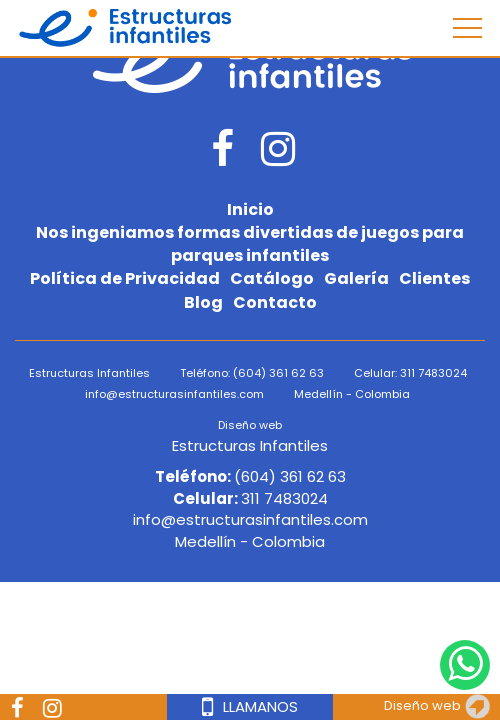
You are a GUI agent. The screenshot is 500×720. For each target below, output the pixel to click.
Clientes (434, 279)
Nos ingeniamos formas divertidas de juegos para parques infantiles (250, 244)
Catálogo (272, 279)
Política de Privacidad (125, 279)
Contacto (275, 303)
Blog (203, 303)
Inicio (250, 210)
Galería (356, 279)
